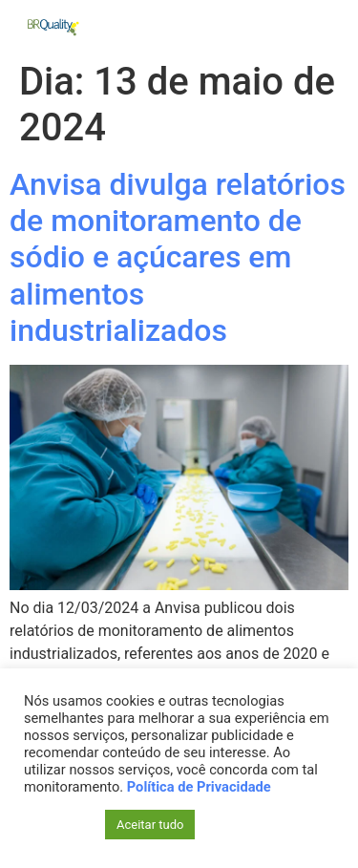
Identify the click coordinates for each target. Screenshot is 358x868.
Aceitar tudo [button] (150, 825)
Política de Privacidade (199, 787)
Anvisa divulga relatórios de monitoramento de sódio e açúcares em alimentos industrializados (178, 258)
